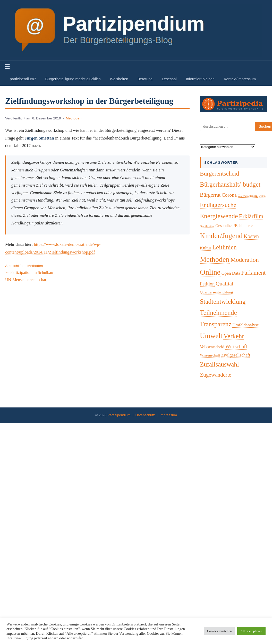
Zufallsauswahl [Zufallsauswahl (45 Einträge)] (219, 364)
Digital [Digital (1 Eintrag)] (262, 196)
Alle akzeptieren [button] (251, 631)
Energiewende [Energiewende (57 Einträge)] (219, 216)
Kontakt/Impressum (240, 79)
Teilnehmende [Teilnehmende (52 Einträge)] (218, 313)
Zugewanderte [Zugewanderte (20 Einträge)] (216, 375)
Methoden (74, 118)
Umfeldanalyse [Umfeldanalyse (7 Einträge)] (245, 325)
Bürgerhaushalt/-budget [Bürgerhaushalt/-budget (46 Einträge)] (230, 184)
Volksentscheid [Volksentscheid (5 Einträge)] (212, 347)
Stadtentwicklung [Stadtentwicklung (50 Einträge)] (223, 301)
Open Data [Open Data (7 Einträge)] (231, 273)
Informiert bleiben (200, 79)
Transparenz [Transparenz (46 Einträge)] (216, 324)
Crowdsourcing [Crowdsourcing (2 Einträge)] (248, 196)
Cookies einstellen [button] (219, 631)
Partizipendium (119, 415)
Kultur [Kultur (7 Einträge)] (206, 248)
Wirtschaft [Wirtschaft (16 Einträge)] (236, 346)
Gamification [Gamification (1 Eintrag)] (207, 226)
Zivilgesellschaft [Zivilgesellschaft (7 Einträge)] (236, 355)
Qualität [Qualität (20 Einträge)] (224, 284)
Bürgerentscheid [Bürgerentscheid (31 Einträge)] (219, 173)
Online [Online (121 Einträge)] (210, 272)
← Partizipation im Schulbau (29, 272)
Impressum (168, 415)
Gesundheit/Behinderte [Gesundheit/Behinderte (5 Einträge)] (234, 226)
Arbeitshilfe (14, 266)
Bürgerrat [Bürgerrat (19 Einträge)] (210, 195)
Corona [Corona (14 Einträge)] (229, 195)
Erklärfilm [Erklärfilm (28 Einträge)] (251, 216)
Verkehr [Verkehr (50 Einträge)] (234, 336)
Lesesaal (169, 79)
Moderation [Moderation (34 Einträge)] (245, 260)
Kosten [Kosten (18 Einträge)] (251, 236)
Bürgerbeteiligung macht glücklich (73, 79)
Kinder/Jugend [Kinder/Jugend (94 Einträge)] (221, 236)
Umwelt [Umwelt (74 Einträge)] (211, 336)
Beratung (145, 79)
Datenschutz (145, 415)
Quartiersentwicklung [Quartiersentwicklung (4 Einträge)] (216, 292)
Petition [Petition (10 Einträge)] (207, 284)
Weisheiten (119, 79)
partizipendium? (23, 79)
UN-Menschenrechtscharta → (30, 280)
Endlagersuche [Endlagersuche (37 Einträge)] (218, 205)
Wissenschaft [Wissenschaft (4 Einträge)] (210, 355)
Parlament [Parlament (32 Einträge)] (254, 273)
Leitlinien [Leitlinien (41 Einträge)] (224, 247)
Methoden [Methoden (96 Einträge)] (215, 259)
